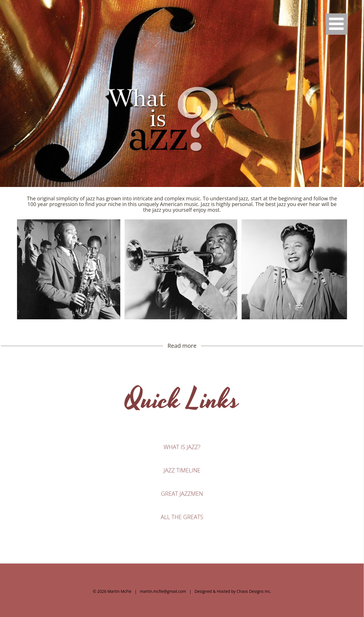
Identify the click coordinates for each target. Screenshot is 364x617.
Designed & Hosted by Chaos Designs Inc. (233, 591)
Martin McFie (119, 591)
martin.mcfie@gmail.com (163, 591)
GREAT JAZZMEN (182, 494)
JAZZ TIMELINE (182, 470)
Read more (182, 346)
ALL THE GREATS (182, 517)
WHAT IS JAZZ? (182, 447)
